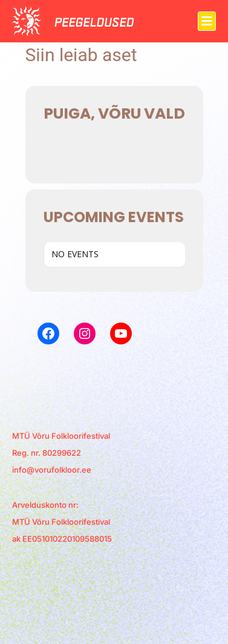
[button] (207, 21)
